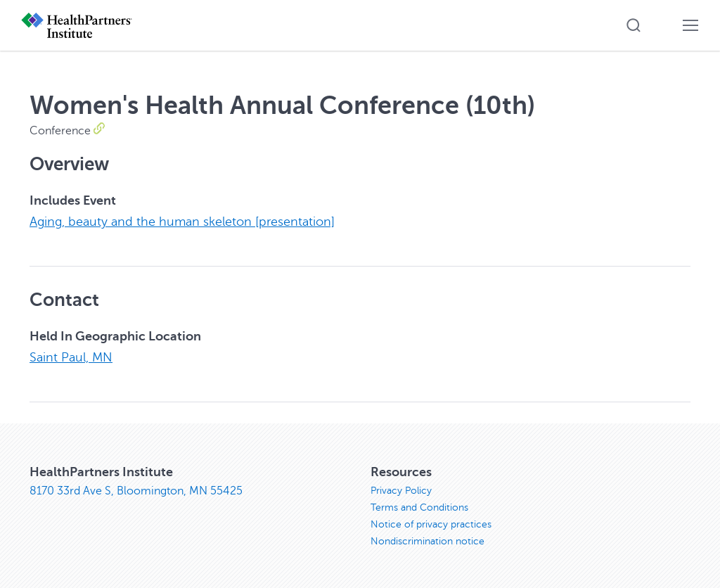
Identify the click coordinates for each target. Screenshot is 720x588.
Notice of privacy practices (431, 524)
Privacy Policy (401, 491)
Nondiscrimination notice (427, 541)
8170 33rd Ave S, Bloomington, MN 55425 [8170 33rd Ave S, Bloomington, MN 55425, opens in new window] (136, 491)
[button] (634, 25)
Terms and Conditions (419, 507)
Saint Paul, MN (71, 357)
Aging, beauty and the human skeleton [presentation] (182, 222)
